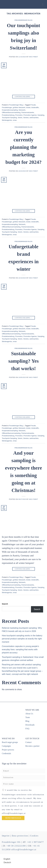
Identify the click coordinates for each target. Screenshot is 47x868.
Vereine (26, 118)
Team (28, 717)
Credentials (6, 753)
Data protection (20, 836)
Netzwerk (22, 110)
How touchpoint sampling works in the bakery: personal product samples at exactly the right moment (22, 639)
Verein (20, 118)
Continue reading (24, 97)
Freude (33, 105)
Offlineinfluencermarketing (11, 112)
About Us (29, 714)
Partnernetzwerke (28, 112)
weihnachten (34, 118)
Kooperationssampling (10, 110)
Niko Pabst (33, 57)
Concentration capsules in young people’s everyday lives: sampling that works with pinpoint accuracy (20, 649)
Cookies (34, 836)
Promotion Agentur (30, 115)
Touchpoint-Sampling (9, 118)
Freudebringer (7, 107)
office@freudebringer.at (24, 850)
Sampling (41, 115)
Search (5, 604)
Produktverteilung (8, 115)
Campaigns (6, 746)
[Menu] (44, 4)
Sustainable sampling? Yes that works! (24, 361)
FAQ (27, 729)
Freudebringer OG (11, 842)
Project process (8, 750)
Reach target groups (10, 742)
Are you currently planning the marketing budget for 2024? (23, 147)
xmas (15, 120)
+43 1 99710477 (35, 842)
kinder (28, 107)
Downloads (30, 725)
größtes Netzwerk (19, 107)
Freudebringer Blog (23, 20)
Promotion (19, 115)
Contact (29, 742)
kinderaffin (35, 107)
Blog (27, 721)
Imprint (6, 836)
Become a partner (33, 746)
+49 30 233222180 (16, 846)
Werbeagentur (7, 120)
